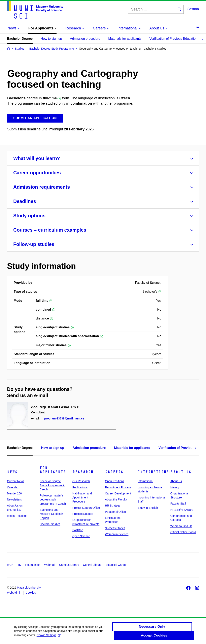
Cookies (31, 593)
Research (83, 472)
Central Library (92, 565)
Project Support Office (86, 508)
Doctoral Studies (50, 524)
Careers (114, 472)
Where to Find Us (181, 526)
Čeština (193, 9)
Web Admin (14, 593)
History (175, 487)
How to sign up (51, 39)
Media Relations (17, 516)
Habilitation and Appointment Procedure (82, 498)
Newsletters (14, 499)
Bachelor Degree (20, 39)
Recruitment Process (118, 487)
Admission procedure (85, 39)
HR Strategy (113, 506)
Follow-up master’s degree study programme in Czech (53, 500)
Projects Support (83, 514)
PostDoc (78, 530)
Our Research (81, 481)
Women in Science (117, 534)
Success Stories (115, 528)
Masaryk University (29, 588)
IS (20, 565)
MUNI (11, 565)
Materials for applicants (125, 39)
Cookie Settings (49, 637)
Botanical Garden (116, 565)
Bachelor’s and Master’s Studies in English (52, 514)
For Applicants (53, 470)
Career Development (118, 493)
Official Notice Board (183, 532)
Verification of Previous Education (173, 39)
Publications (80, 487)
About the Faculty (116, 499)
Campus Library (69, 565)
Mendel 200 (14, 493)
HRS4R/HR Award (182, 510)
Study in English (148, 508)
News (12, 472)
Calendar (13, 487)
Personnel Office (115, 512)
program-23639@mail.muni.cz (64, 419)
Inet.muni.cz (32, 565)
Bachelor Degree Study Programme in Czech (53, 485)
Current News (16, 481)
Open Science (81, 536)
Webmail (50, 565)
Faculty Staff (178, 504)
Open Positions (115, 481)
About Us (181, 472)
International (155, 472)
